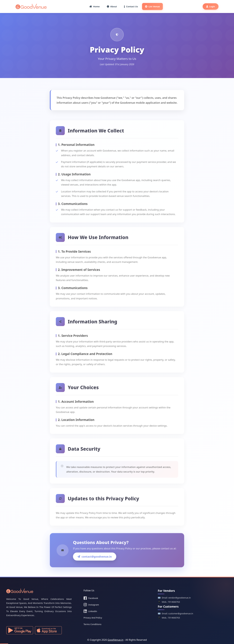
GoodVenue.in (116, 640)
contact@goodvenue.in (95, 564)
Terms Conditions (93, 624)
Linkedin (90, 611)
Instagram (91, 605)
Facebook (91, 598)
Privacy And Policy (93, 618)
